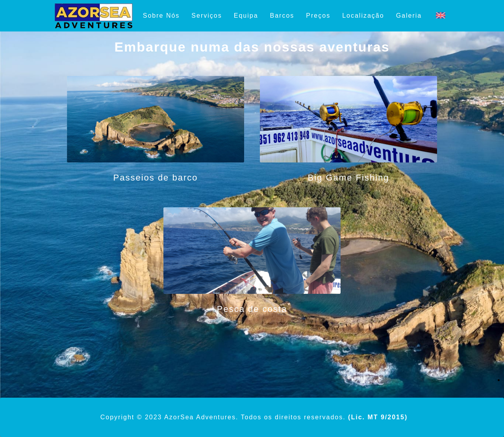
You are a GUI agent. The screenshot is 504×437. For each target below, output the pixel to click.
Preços (318, 16)
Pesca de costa (252, 309)
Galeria (409, 16)
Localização (363, 16)
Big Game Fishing (349, 178)
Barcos (282, 16)
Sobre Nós (161, 16)
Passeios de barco (156, 178)
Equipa (246, 16)
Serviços (207, 16)
